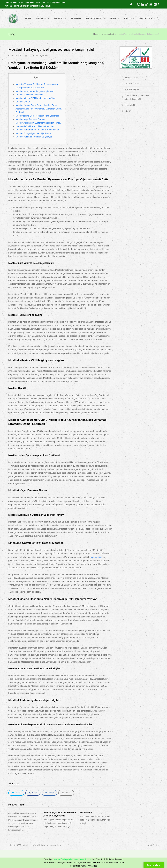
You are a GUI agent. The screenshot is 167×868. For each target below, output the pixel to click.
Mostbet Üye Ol (23, 102)
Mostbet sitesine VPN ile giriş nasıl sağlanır (36, 98)
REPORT (129, 111)
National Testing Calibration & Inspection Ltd (72, 859)
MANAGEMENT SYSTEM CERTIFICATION (137, 97)
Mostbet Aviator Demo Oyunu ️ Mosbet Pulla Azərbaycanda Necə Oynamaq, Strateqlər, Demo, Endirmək (39, 109)
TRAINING (130, 105)
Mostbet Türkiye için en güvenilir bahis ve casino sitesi (35, 845)
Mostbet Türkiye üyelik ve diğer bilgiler (33, 133)
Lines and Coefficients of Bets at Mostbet (35, 126)
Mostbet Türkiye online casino (30, 95)
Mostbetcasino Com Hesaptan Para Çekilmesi (37, 116)
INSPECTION (131, 78)
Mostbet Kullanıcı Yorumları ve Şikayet (34, 137)
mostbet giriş (96, 557)
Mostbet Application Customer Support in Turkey (38, 123)
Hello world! (86, 812)
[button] (16, 793)
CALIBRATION (132, 84)
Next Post (153, 845)
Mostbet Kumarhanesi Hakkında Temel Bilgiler (37, 130)
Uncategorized (41, 55)
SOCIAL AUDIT (132, 89)
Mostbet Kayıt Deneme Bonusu (30, 119)
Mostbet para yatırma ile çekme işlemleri (34, 91)
